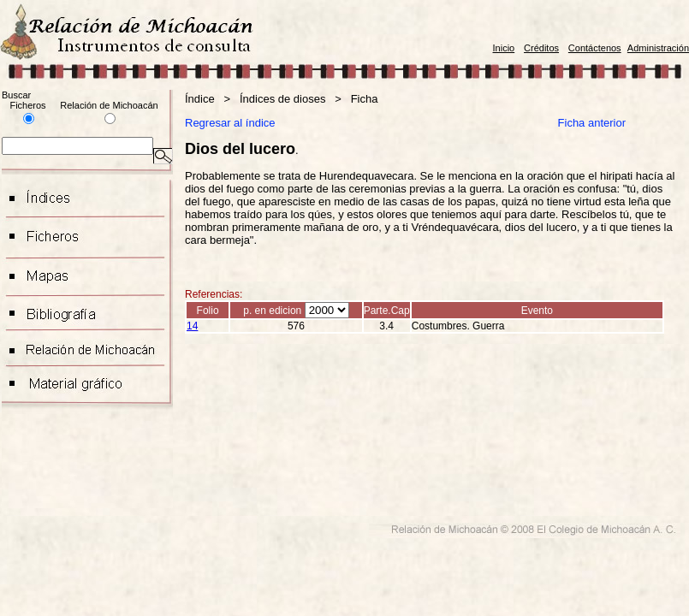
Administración (658, 48)
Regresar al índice (230, 123)
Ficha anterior (594, 123)
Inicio (504, 48)
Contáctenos (595, 48)
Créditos (541, 48)
